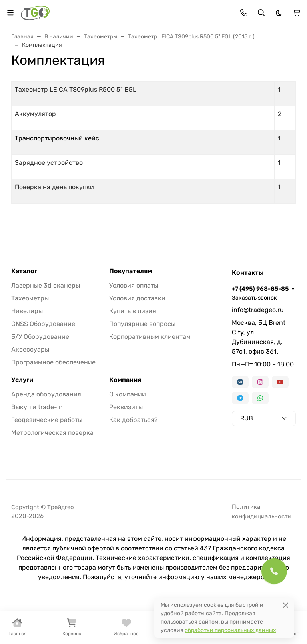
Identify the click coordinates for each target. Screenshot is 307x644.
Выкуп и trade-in (37, 407)
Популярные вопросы (142, 324)
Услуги (22, 380)
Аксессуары (30, 349)
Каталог (24, 271)
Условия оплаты (134, 285)
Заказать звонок (254, 298)
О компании (128, 394)
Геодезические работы (47, 420)
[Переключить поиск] (261, 13)
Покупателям (131, 271)
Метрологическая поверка (52, 433)
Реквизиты (126, 407)
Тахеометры (30, 298)
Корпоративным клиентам (150, 337)
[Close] (286, 605)
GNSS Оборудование (43, 324)
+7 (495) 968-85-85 (260, 289)
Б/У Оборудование (40, 337)
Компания (125, 380)
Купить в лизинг (134, 311)
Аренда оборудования (46, 394)
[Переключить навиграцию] (10, 13)
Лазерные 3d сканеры (46, 285)
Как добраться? (134, 420)
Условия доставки (137, 298)
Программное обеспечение (53, 362)
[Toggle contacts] (244, 13)
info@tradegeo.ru (258, 310)
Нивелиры (27, 311)
